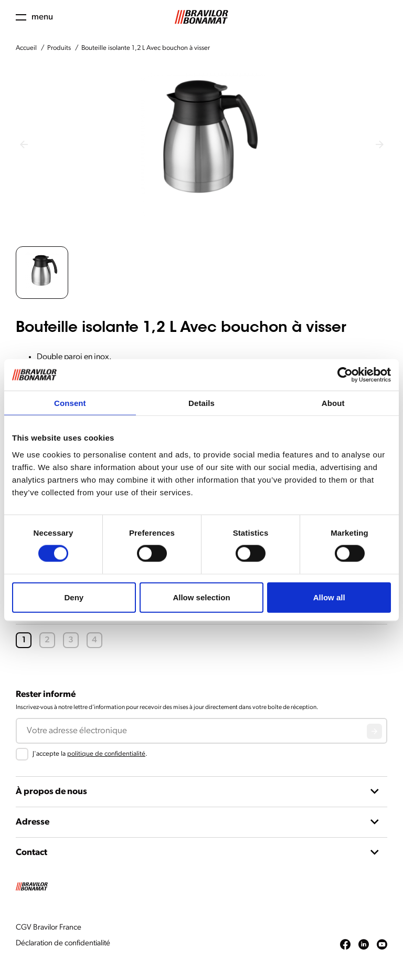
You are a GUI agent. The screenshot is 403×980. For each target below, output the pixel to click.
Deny (74, 597)
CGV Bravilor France (49, 928)
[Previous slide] (24, 144)
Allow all (329, 597)
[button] (42, 273)
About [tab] (333, 403)
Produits (59, 48)
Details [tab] (201, 403)
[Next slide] (379, 144)
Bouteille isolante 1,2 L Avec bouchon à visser (146, 48)
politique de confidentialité (106, 754)
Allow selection (201, 597)
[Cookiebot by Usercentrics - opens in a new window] (345, 375)
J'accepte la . (90, 754)
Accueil (26, 48)
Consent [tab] (70, 403)
